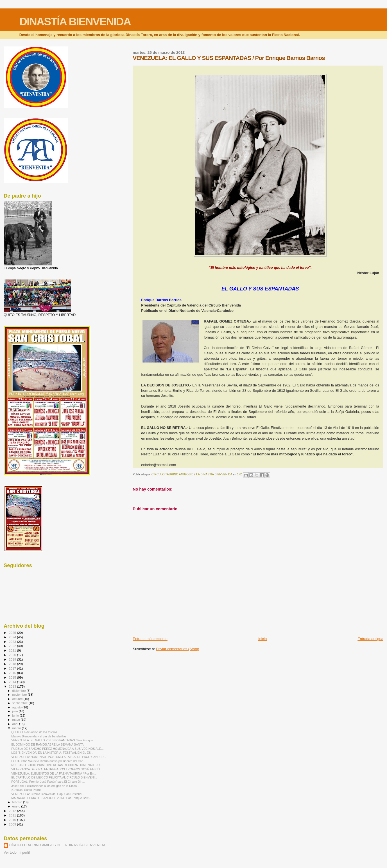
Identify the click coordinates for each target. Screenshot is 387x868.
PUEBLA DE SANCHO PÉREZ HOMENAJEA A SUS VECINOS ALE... (57, 749)
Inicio (262, 639)
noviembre (20, 695)
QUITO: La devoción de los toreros (34, 732)
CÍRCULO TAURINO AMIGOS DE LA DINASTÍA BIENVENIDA (57, 845)
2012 (13, 811)
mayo (17, 720)
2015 (13, 677)
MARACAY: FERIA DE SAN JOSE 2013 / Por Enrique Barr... (51, 798)
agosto (18, 707)
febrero (18, 802)
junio (16, 715)
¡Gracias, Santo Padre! (26, 790)
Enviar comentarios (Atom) (178, 649)
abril (16, 724)
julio (16, 711)
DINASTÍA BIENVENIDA (75, 22)
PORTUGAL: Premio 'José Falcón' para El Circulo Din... (48, 782)
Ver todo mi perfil (17, 853)
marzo (17, 728)
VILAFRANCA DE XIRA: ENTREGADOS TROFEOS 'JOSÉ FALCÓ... (57, 769)
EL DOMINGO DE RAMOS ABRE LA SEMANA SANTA (47, 744)
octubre (18, 699)
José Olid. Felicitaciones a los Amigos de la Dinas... (45, 786)
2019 (13, 659)
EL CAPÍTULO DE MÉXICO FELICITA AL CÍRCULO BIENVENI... (54, 777)
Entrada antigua (370, 639)
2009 (13, 824)
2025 (13, 633)
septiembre (21, 703)
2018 (13, 664)
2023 (13, 642)
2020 (13, 655)
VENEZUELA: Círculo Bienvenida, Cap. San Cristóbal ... (48, 794)
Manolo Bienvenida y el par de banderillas (39, 736)
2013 (13, 686)
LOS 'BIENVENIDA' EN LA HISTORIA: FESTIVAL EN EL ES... (52, 753)
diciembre (20, 691)
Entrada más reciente (150, 639)
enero (17, 806)
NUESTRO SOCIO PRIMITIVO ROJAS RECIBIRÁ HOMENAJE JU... (57, 765)
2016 (13, 673)
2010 (13, 820)
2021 (13, 650)
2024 (13, 637)
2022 (13, 646)
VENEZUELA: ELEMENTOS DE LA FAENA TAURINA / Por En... (54, 773)
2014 (13, 682)
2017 (13, 668)
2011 (13, 815)
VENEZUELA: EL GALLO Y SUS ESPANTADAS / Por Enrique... (53, 740)
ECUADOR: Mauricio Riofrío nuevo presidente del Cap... (48, 761)
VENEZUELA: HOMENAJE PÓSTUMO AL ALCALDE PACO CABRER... (59, 757)
